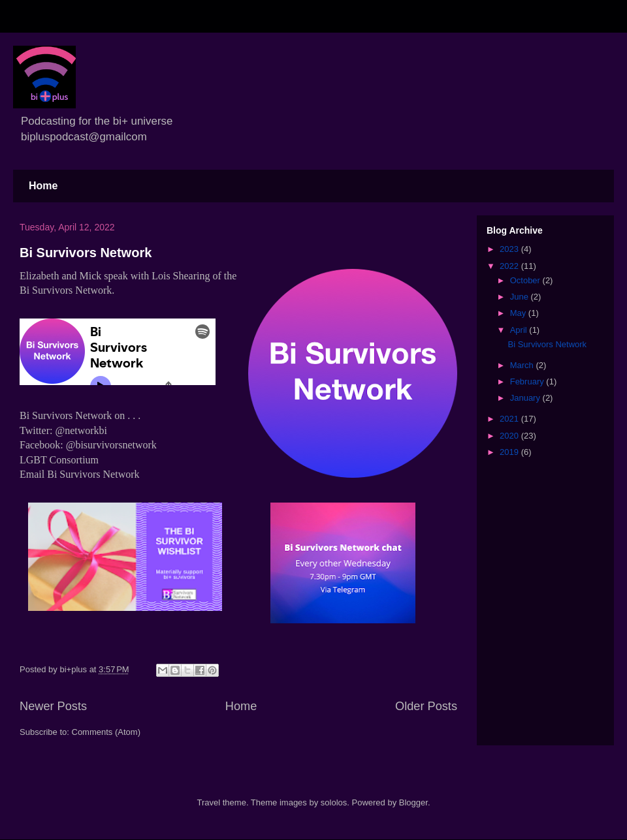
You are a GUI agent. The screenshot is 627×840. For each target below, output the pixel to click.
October (526, 280)
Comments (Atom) (106, 732)
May (519, 313)
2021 (510, 419)
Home (43, 186)
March (523, 365)
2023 (510, 249)
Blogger (413, 802)
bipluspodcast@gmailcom (84, 137)
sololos (334, 802)
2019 (510, 452)
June (521, 297)
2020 (510, 436)
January (526, 398)
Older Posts (426, 706)
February (528, 381)
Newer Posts (53, 706)
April (520, 330)
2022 (510, 266)
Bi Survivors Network (86, 253)
